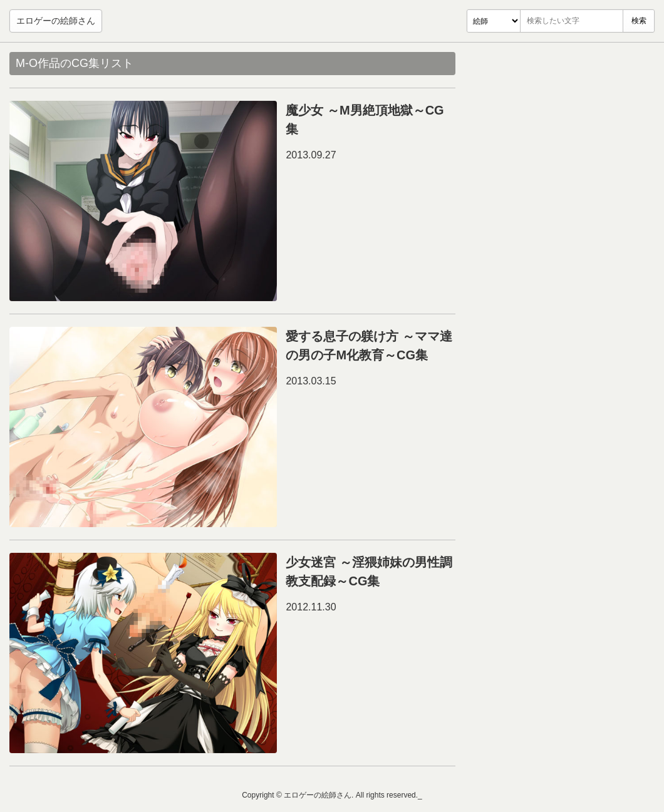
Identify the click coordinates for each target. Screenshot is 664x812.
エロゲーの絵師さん (56, 21)
